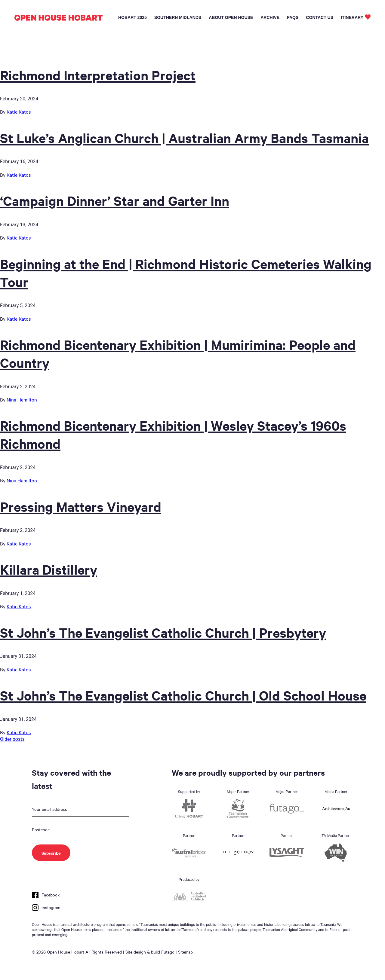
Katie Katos (19, 111)
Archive (270, 17)
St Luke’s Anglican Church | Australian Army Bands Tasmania (184, 138)
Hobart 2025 (132, 17)
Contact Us (320, 17)
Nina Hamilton (22, 399)
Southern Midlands (178, 17)
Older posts (12, 739)
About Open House (231, 17)
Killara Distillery (49, 569)
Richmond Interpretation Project (98, 75)
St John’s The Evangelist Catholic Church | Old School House (183, 695)
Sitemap (185, 952)
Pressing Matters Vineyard (81, 506)
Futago (168, 952)
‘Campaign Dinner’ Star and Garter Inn (115, 200)
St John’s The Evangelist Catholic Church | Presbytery (163, 632)
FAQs (293, 17)
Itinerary (352, 17)
